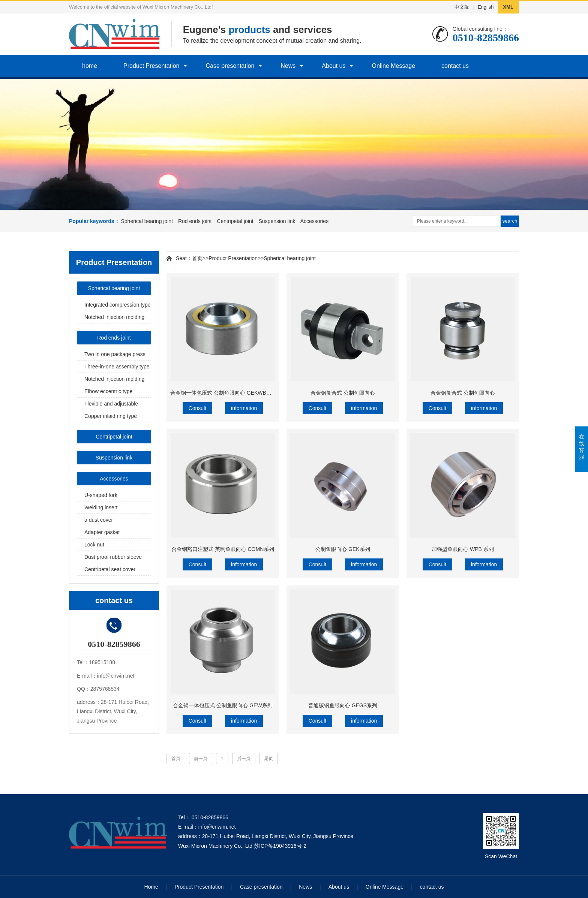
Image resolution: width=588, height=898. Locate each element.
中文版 (462, 7)
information (244, 408)
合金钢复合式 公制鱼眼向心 (343, 393)
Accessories (314, 221)
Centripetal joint (235, 221)
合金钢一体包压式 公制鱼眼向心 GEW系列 (223, 705)
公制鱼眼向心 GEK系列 (343, 549)
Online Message (393, 66)
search (510, 221)
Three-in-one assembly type (117, 367)
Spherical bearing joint (147, 221)
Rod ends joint (195, 221)
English (486, 7)
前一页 (201, 759)
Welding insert (101, 507)
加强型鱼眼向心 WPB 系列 (463, 549)
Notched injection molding (114, 317)
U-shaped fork (101, 495)
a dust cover (99, 520)
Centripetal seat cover (110, 569)
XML (508, 7)
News (288, 66)
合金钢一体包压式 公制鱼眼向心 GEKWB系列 (223, 393)
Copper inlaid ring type (111, 416)
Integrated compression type (118, 305)
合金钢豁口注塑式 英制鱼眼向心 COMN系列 (223, 549)
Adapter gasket (102, 532)
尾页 (268, 759)
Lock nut (94, 545)
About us (334, 66)
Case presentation (230, 66)
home (90, 66)
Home (151, 887)
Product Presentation (151, 66)
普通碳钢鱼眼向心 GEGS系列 (343, 705)
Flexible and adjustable (111, 404)
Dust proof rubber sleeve (113, 557)
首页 (197, 258)
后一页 (244, 759)
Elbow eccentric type (108, 391)
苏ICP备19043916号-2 (280, 846)
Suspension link (277, 221)
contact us (455, 66)
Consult (197, 408)
